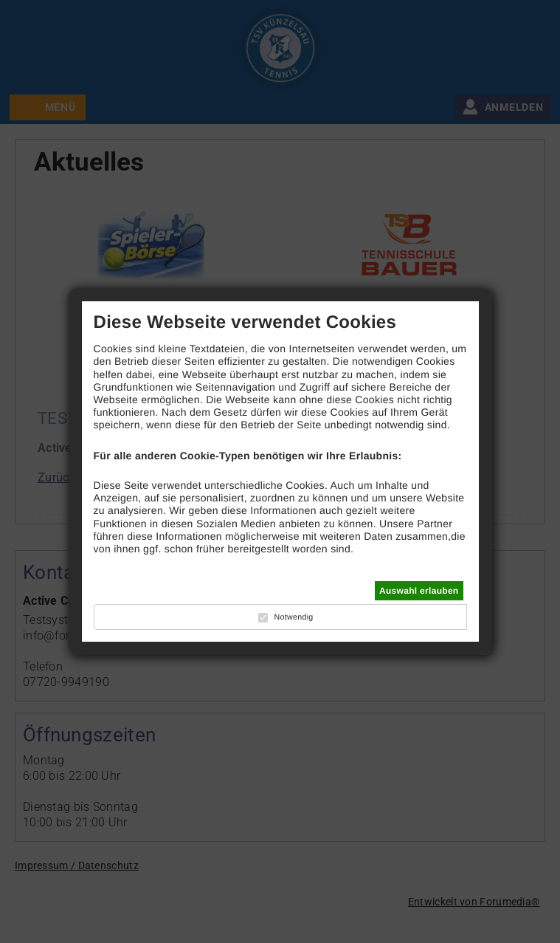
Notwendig (293, 617)
